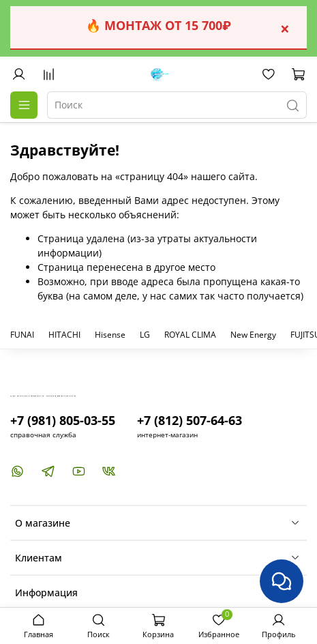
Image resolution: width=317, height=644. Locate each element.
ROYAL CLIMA (190, 335)
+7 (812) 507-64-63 (190, 420)
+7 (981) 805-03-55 (63, 420)
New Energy (253, 335)
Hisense (110, 335)
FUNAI (22, 335)
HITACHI (64, 335)
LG (145, 335)
